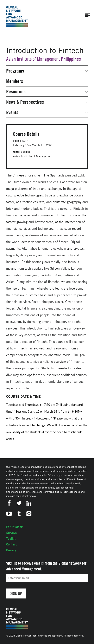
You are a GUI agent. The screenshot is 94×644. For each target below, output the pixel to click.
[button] (87, 15)
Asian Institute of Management (33, 59)
